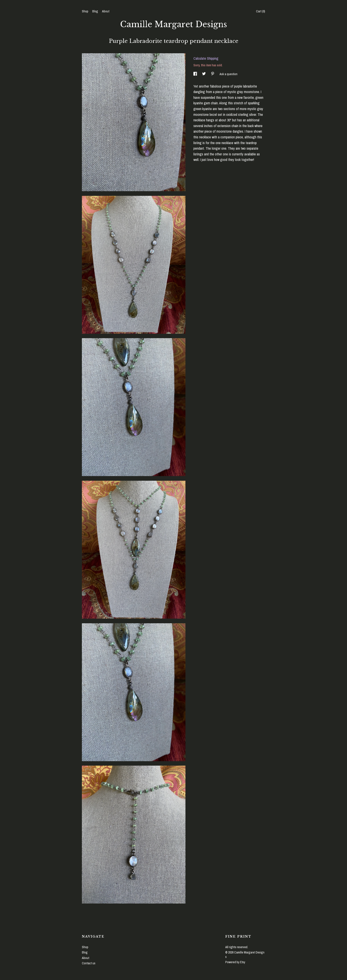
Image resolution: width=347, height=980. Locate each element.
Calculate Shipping (206, 58)
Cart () (261, 11)
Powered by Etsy (235, 962)
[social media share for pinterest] (213, 74)
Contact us (89, 963)
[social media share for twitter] (204, 74)
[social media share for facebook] (196, 74)
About (106, 11)
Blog (95, 11)
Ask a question (228, 74)
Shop (85, 11)
